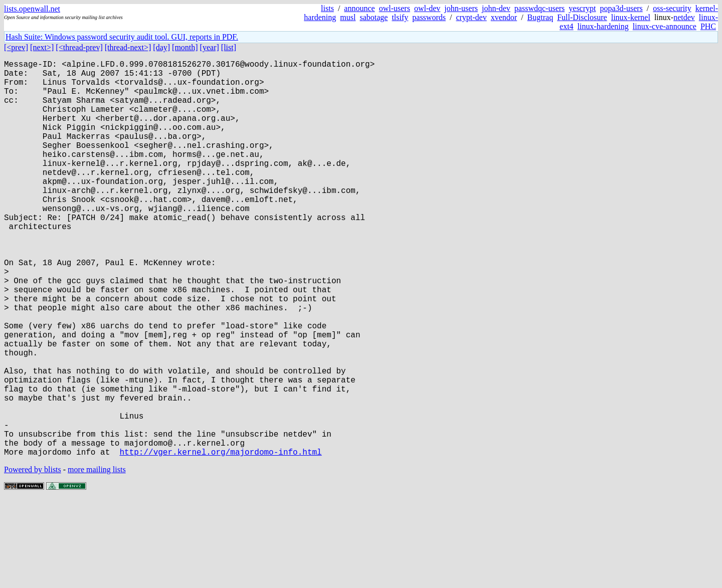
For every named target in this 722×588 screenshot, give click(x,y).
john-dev (496, 8)
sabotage (374, 17)
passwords (429, 17)
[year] (210, 47)
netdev (684, 17)
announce (359, 8)
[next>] (42, 47)
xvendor (504, 17)
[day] (161, 47)
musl (348, 17)
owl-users (395, 8)
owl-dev (427, 8)
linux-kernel (631, 17)
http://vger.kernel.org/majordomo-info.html (220, 540)
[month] (185, 47)
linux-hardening (603, 26)
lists (327, 8)
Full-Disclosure (582, 17)
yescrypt (582, 8)
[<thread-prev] (79, 47)
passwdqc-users (539, 8)
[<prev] (16, 47)
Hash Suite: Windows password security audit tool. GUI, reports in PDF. (122, 37)
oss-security (672, 8)
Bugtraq (540, 17)
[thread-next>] (128, 47)
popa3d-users (621, 8)
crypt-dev (471, 17)
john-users (461, 8)
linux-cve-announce (665, 26)
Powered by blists (33, 558)
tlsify (400, 17)
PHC (708, 26)
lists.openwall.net (32, 9)
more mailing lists (97, 558)
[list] (229, 47)
